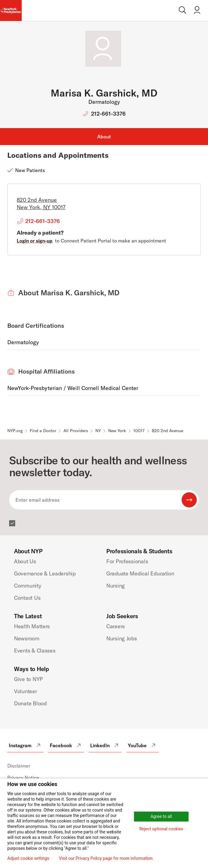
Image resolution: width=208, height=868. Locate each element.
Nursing (116, 586)
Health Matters (32, 626)
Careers (116, 626)
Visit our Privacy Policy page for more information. (106, 858)
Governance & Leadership (45, 573)
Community (28, 586)
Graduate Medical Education (140, 573)
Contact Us (27, 598)
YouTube (142, 745)
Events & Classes (35, 651)
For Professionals (127, 561)
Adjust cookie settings (28, 858)
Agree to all (161, 816)
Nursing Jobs (122, 638)
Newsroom (27, 638)
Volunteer (26, 691)
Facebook (66, 745)
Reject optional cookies (161, 829)
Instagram (25, 745)
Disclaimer (19, 766)
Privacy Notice (23, 778)
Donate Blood (30, 703)
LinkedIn (105, 745)
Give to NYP (28, 679)
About (104, 137)
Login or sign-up (35, 241)
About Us (25, 561)
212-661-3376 (108, 114)
